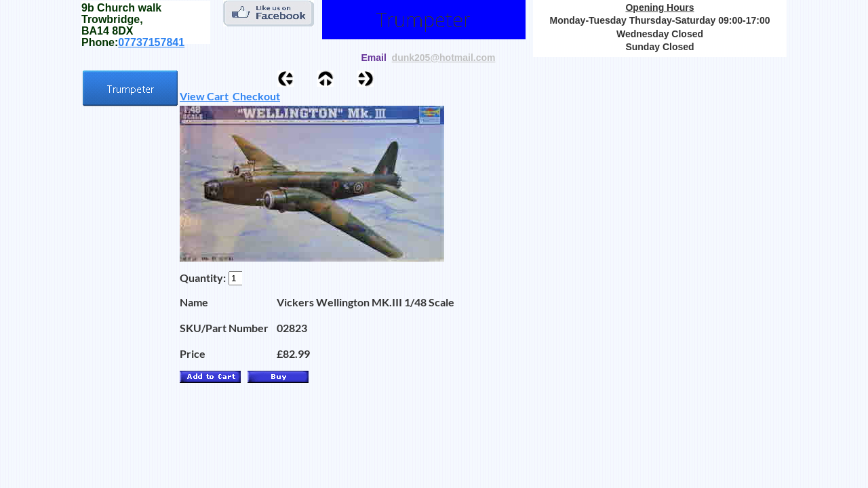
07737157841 (151, 42)
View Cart (204, 96)
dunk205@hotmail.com (444, 58)
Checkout (256, 96)
